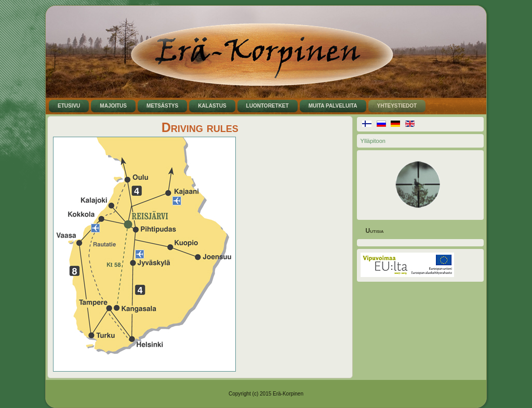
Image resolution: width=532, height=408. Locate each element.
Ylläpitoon (373, 141)
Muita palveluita (333, 106)
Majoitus (113, 106)
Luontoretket (268, 106)
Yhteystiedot (397, 106)
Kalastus (212, 106)
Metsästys (162, 106)
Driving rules (200, 127)
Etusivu (69, 106)
